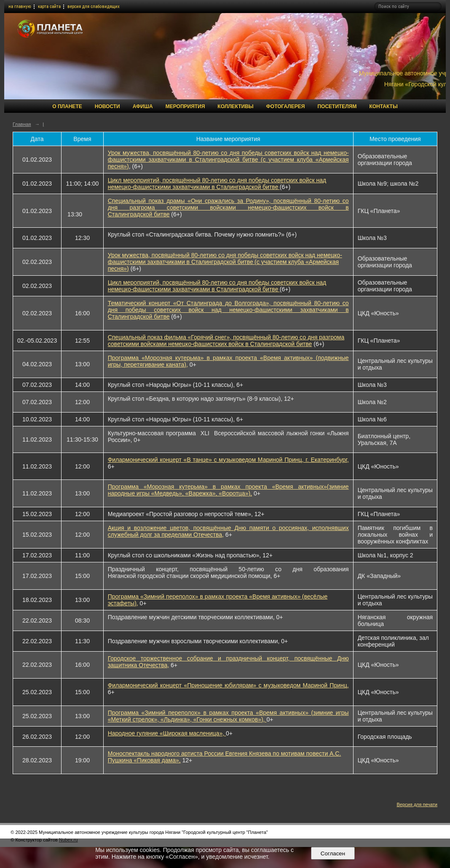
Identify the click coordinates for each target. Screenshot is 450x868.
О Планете (67, 107)
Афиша (143, 107)
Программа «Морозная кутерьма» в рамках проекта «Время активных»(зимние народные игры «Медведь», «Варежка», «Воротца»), (228, 490)
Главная (22, 124)
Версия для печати (417, 804)
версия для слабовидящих (94, 7)
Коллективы (235, 107)
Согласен (333, 853)
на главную (20, 7)
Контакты (383, 107)
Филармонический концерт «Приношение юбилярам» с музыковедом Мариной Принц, (228, 685)
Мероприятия (185, 107)
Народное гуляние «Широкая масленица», (167, 733)
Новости (107, 107)
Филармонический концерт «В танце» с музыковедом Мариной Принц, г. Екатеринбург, (228, 460)
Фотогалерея (286, 107)
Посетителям (337, 107)
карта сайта (49, 7)
